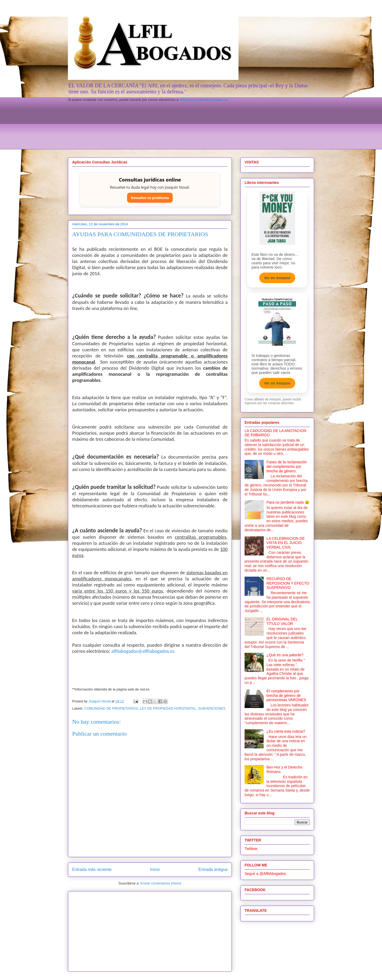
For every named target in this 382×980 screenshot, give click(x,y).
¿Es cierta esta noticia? (286, 731)
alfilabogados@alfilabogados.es (204, 100)
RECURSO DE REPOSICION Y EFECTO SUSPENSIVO (288, 583)
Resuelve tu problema (150, 198)
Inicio (155, 869)
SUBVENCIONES (212, 708)
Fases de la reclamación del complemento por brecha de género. (287, 467)
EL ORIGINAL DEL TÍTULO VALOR (282, 621)
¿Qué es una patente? (285, 655)
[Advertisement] (191, 132)
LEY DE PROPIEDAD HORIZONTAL (168, 708)
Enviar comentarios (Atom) (161, 883)
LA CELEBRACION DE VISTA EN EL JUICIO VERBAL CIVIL (286, 543)
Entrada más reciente (92, 869)
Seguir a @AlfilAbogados (265, 874)
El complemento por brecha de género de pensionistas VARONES (286, 696)
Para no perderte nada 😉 (288, 502)
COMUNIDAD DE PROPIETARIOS (111, 708)
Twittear (251, 849)
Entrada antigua (213, 869)
